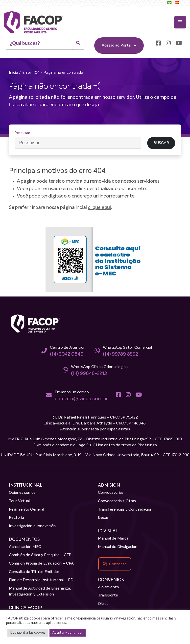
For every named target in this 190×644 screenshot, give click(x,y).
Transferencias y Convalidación (125, 510)
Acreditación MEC (25, 547)
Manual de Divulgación (118, 547)
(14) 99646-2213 (89, 373)
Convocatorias (111, 493)
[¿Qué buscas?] (39, 44)
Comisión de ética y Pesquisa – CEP (40, 555)
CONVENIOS (111, 580)
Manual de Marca (113, 539)
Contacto (118, 564)
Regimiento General (26, 510)
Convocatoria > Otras (117, 501)
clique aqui (99, 207)
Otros (103, 604)
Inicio (13, 73)
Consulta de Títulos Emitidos (34, 572)
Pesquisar (23, 133)
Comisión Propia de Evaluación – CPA (41, 564)
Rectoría (16, 518)
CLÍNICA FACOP (25, 608)
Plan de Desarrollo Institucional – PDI (42, 580)
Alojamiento (108, 587)
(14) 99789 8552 (120, 354)
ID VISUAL (108, 531)
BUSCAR (161, 143)
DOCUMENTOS (24, 540)
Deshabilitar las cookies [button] (28, 633)
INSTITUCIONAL (26, 485)
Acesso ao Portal (119, 46)
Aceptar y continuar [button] (68, 633)
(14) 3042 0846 (67, 354)
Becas (103, 518)
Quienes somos (22, 493)
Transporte (108, 595)
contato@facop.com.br (81, 399)
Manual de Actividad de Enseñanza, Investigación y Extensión (40, 592)
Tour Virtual (19, 501)
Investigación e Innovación (32, 526)
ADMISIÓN (109, 485)
